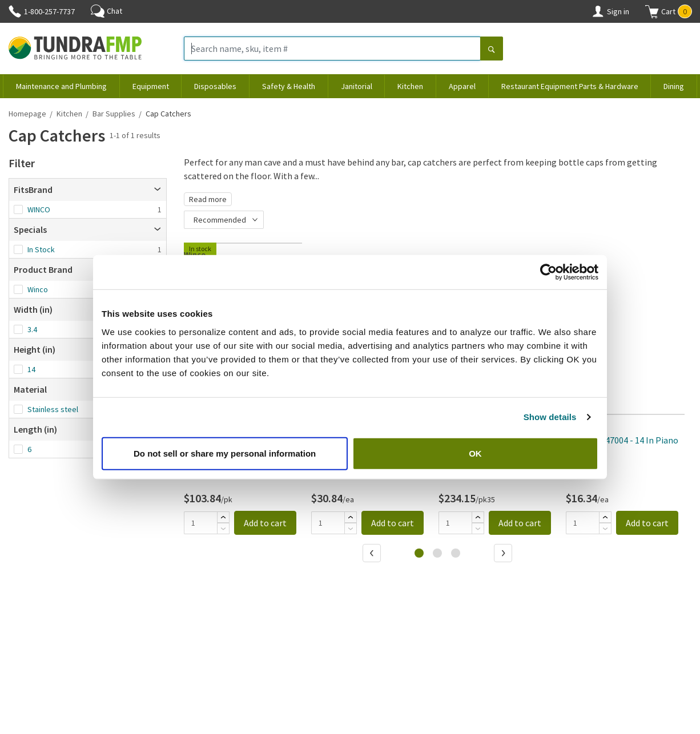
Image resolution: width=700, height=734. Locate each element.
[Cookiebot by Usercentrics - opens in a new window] (548, 272)
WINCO (39, 209)
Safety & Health (289, 86)
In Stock (41, 249)
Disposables (215, 86)
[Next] (504, 554)
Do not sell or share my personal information (225, 453)
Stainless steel (53, 409)
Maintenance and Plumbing (61, 86)
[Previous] (373, 554)
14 (31, 369)
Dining (674, 86)
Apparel (462, 86)
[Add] (223, 517)
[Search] (492, 50)
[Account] (598, 11)
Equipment (151, 86)
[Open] (158, 189)
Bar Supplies (114, 114)
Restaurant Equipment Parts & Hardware (570, 86)
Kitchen (410, 86)
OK (475, 453)
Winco (38, 289)
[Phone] (15, 11)
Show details (550, 417)
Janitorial (357, 86)
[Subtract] (223, 529)
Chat (106, 11)
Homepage (27, 114)
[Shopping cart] (652, 11)
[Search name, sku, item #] (332, 49)
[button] (669, 11)
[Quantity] (200, 523)
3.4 (32, 329)
